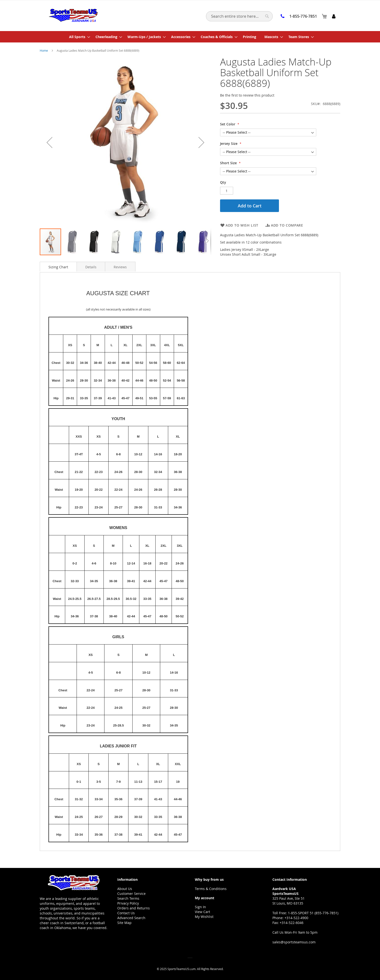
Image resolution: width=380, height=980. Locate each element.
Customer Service (131, 894)
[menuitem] (78, 37)
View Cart (202, 912)
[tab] (58, 267)
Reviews (120, 267)
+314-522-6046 (292, 923)
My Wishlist (204, 917)
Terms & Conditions (211, 889)
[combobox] (239, 16)
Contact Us (126, 913)
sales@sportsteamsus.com (294, 942)
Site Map (124, 923)
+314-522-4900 (296, 918)
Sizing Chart (58, 267)
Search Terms (128, 898)
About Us (125, 889)
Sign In (200, 907)
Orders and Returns (134, 908)
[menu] (190, 37)
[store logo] (73, 15)
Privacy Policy (128, 903)
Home (44, 50)
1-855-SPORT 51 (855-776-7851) (313, 913)
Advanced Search (131, 918)
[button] (72, 242)
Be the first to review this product (247, 95)
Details (91, 267)
